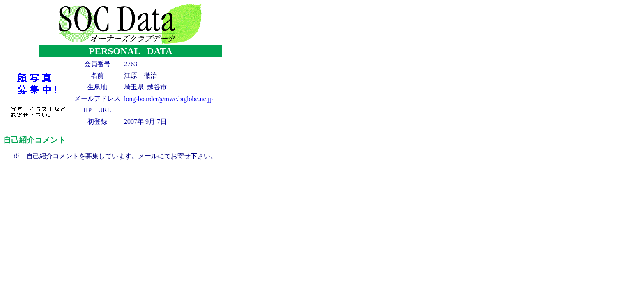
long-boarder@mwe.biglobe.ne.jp (168, 99)
